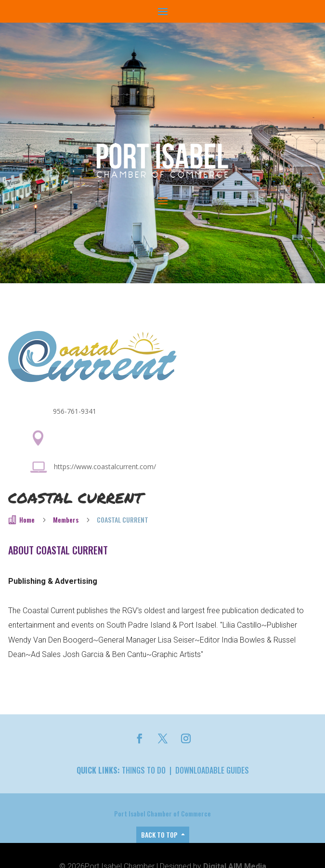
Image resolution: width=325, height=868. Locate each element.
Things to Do (144, 770)
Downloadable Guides (212, 770)
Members (66, 519)
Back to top (159, 835)
